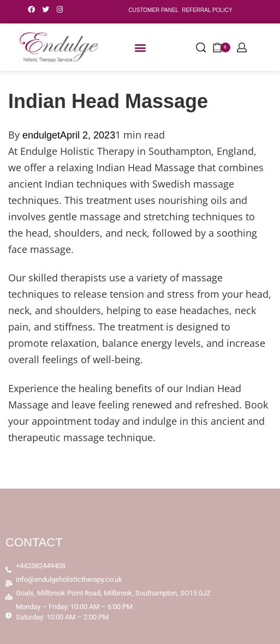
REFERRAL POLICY (207, 10)
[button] (140, 47)
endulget (41, 135)
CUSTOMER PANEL (153, 10)
